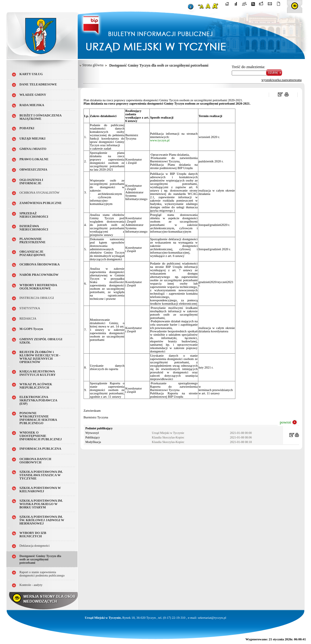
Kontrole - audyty (31, 585)
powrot (285, 422)
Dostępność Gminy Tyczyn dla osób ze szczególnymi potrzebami (40, 559)
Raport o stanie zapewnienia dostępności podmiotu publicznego (42, 574)
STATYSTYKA (30, 308)
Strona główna (93, 65)
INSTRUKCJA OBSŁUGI (37, 298)
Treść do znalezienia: (248, 67)
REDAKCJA (28, 319)
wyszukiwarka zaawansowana (282, 80)
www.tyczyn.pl (160, 140)
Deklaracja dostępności (34, 546)
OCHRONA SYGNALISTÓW (39, 193)
